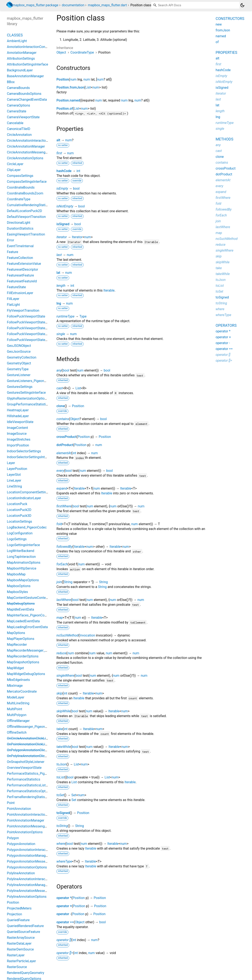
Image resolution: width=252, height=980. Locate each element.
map (60, 618)
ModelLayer (16, 697)
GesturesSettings (20, 387)
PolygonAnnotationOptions (27, 867)
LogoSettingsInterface (23, 545)
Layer (11, 463)
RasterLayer (16, 955)
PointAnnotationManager (26, 820)
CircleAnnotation (19, 135)
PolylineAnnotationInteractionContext (35, 879)
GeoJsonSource (19, 352)
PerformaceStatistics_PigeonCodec (33, 774)
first (59, 153)
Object (61, 52)
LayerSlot (14, 475)
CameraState (17, 111)
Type (83, 316)
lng (59, 303)
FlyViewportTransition (23, 311)
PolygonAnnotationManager (28, 856)
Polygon (13, 838)
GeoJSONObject (19, 346)
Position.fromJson (70, 87)
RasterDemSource (20, 949)
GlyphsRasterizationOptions (28, 398)
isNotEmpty (65, 206)
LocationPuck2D (19, 510)
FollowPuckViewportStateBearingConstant (38, 328)
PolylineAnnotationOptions (27, 897)
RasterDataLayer (19, 943)
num (73, 79)
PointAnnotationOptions (25, 832)
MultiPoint (15, 709)
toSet (60, 795)
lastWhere (64, 600)
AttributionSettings (21, 59)
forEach (62, 564)
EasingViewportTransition (26, 234)
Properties (226, 52)
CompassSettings (20, 176)
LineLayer (14, 480)
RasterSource (17, 967)
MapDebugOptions (21, 604)
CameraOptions (19, 105)
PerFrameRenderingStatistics (29, 797)
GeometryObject (19, 363)
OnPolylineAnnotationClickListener (33, 756)
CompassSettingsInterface (27, 182)
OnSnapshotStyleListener (26, 762)
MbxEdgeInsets (18, 680)
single (61, 334)
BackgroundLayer (20, 70)
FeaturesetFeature (20, 275)
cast (60, 388)
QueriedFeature (18, 920)
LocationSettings (19, 522)
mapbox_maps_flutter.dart (107, 5)
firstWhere (64, 506)
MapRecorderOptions (23, 656)
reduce (61, 653)
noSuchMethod (67, 635)
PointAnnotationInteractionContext (33, 815)
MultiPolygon (17, 715)
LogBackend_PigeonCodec (27, 527)
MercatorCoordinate (22, 691)
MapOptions (16, 633)
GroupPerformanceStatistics (28, 404)
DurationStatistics (20, 228)
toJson (61, 764)
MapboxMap (16, 574)
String (68, 582)
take (59, 729)
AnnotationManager (22, 53)
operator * (64, 898)
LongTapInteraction (21, 557)
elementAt (64, 453)
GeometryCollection (22, 357)
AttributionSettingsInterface (28, 64)
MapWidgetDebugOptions (26, 674)
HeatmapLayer (18, 410)
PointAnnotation (19, 809)
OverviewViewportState (24, 768)
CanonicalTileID (19, 129)
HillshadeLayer (18, 416)
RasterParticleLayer (21, 961)
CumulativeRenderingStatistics (30, 205)
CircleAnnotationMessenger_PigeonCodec (38, 152)
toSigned (63, 813)
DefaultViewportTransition (26, 217)
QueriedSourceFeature (23, 932)
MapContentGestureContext (28, 598)
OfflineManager (18, 721)
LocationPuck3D (19, 516)
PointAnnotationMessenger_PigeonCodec (38, 826)
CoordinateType (82, 52)
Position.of (65, 109)
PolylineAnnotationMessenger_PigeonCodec (40, 891)
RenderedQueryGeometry (26, 973)
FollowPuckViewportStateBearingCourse (37, 334)
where (61, 844)
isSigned (63, 224)
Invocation (87, 635)
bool (76, 188)
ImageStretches (19, 439)
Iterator (77, 237)
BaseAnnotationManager (25, 76)
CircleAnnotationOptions (25, 158)
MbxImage (15, 686)
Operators (226, 325)
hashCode (64, 171)
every (60, 471)
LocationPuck (17, 504)
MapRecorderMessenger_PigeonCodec (36, 650)
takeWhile (64, 747)
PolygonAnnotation (21, 844)
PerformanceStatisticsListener (29, 785)
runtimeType (65, 316)
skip (59, 693)
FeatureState (16, 287)
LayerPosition (17, 469)
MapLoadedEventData (23, 621)
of (217, 42)
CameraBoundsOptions (24, 94)
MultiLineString (18, 703)
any (59, 370)
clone (61, 406)
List (88, 87)
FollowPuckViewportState (26, 316)
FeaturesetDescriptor (22, 269)
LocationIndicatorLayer (24, 498)
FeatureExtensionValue (24, 264)
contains (63, 419)
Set (74, 795)
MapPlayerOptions (21, 639)
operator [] (64, 940)
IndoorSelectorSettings (24, 451)
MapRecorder (17, 645)
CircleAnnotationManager (26, 146)
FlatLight (13, 305)
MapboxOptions (19, 586)
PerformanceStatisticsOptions (29, 791)
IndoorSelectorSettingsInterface (31, 457)
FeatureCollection (20, 258)
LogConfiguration (20, 533)
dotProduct (65, 445)
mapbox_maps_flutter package (35, 5)
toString (62, 826)
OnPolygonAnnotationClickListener (33, 750)
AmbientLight (17, 41)
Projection (14, 914)
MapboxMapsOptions (23, 580)
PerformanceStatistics (24, 779)
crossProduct (67, 437)
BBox (11, 82)
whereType (64, 861)
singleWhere (65, 676)
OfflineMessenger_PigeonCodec (31, 727)
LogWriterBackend (21, 551)
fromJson (223, 30)
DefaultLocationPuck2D (24, 211)
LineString (14, 486)
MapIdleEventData (20, 609)
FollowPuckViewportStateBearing (32, 322)
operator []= (65, 953)
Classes (15, 35)
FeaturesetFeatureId (22, 281)
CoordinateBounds (21, 187)
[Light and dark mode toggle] (242, 5)
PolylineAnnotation (21, 873)
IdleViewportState (20, 422)
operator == (65, 922)
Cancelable (15, 123)
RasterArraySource (21, 938)
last (59, 255)
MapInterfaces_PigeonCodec (28, 615)
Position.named (68, 100)
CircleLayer (15, 164)
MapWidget (15, 668)
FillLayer (13, 299)
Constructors (230, 19)
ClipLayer (14, 170)
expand (62, 488)
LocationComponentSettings (28, 492)
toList (61, 777)
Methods (224, 139)
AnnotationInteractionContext (29, 47)
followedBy (64, 547)
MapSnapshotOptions (23, 662)
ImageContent (17, 428)
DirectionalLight (19, 223)
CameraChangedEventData (27, 100)
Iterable (109, 290)
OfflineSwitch (17, 732)
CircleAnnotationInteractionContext (33, 141)
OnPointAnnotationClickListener (31, 744)
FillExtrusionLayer (20, 293)
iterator (62, 237)
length (61, 286)
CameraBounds (18, 88)
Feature (13, 252)
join (59, 582)
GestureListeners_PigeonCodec (30, 381)
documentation (73, 5)
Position (63, 79)
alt (58, 140)
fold (59, 524)
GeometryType (18, 369)
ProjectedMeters (19, 908)
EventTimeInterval (20, 246)
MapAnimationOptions (24, 563)
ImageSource (17, 434)
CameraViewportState (23, 117)
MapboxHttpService (22, 568)
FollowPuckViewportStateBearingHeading (38, 340)
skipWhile (63, 711)
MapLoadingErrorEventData (27, 627)
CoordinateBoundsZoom (25, 193)
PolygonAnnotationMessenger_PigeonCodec (40, 861)
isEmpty (62, 188)
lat (58, 273)
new (219, 24)
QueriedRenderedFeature (25, 926)
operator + (64, 906)
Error (10, 240)
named (221, 36)
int (78, 171)
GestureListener (19, 375)
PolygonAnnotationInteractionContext (35, 850)
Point (11, 803)
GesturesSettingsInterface (26, 393)
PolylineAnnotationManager (28, 885)
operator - (64, 914)
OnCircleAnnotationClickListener (31, 738)
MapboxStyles (17, 592)
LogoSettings (17, 539)
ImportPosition (18, 445)
